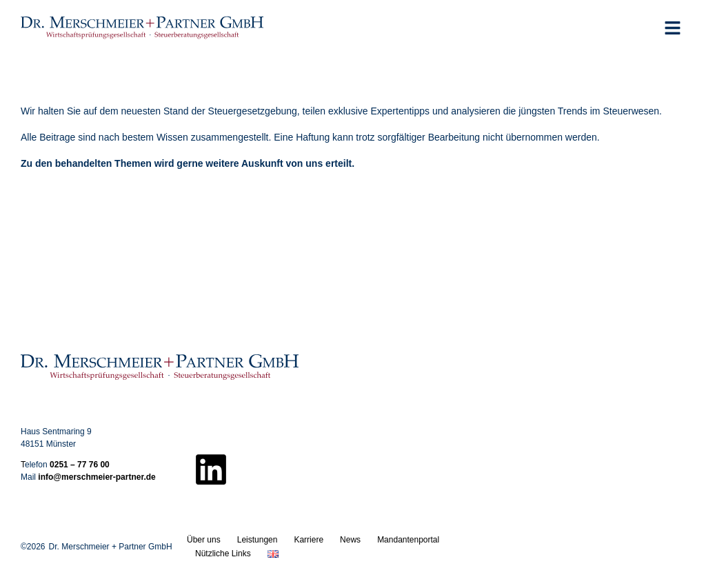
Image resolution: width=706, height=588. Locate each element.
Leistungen (258, 540)
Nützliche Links (223, 554)
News (350, 540)
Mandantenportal (408, 540)
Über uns (204, 540)
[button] (673, 28)
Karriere (309, 540)
